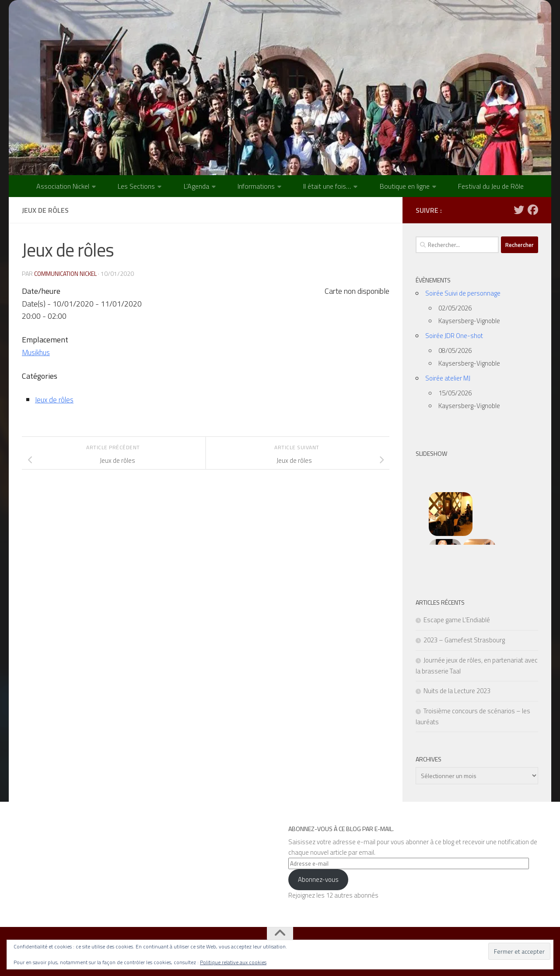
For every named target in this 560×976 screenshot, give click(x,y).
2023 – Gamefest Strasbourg (464, 640)
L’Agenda (196, 186)
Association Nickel (63, 186)
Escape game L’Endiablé (457, 620)
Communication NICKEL (66, 273)
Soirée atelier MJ (448, 378)
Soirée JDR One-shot (454, 336)
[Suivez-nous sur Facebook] (533, 210)
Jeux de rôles (56, 400)
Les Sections (136, 186)
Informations (256, 186)
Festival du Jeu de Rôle (491, 186)
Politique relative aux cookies (233, 962)
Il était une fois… (327, 186)
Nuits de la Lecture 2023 (457, 691)
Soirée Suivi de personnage (463, 293)
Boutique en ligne (405, 186)
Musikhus (38, 352)
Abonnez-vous (318, 879)
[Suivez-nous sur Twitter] (519, 210)
